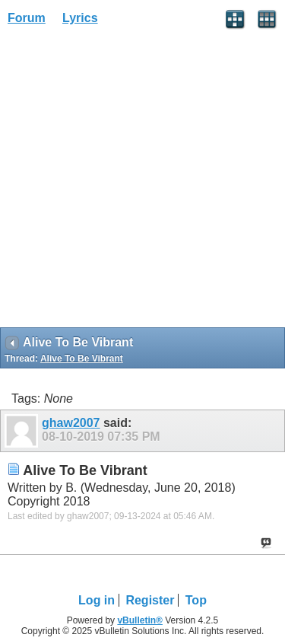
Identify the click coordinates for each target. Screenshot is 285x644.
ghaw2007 (71, 423)
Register (150, 600)
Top (196, 600)
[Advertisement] (142, 182)
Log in (97, 600)
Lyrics (80, 18)
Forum (27, 18)
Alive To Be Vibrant (82, 359)
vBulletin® (140, 620)
